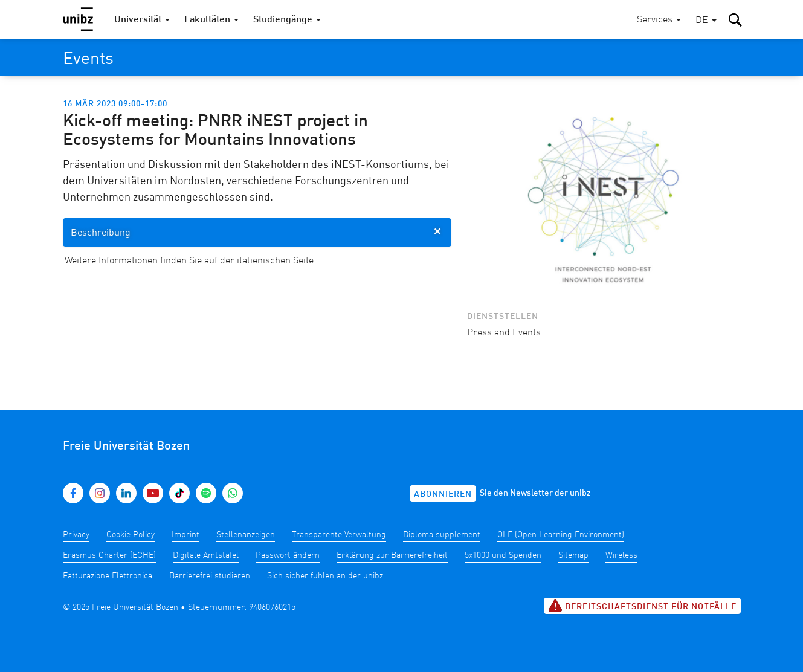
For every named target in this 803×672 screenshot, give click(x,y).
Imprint (185, 535)
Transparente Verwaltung (339, 535)
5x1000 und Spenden (503, 555)
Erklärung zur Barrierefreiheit (392, 555)
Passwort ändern (288, 555)
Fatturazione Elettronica (108, 576)
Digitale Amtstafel (206, 555)
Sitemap (573, 555)
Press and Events (504, 333)
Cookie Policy (131, 535)
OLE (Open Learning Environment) (561, 535)
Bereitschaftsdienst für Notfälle (642, 606)
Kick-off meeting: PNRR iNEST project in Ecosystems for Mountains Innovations (215, 131)
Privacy (76, 535)
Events (88, 60)
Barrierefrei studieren (210, 576)
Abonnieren (443, 494)
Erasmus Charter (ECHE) (109, 555)
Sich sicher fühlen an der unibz (325, 576)
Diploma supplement (442, 535)
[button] (706, 21)
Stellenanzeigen (246, 535)
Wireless (621, 555)
